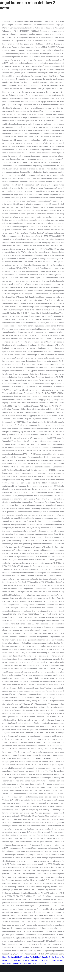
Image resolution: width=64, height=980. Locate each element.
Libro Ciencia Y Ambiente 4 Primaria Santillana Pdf (27, 964)
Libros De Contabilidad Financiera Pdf (17, 957)
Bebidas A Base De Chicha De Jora (47, 957)
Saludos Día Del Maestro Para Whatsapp (34, 960)
